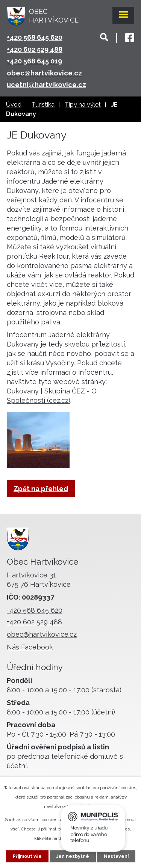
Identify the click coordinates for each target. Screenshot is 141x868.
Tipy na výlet (83, 105)
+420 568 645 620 (35, 37)
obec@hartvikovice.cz (44, 73)
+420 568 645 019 (34, 61)
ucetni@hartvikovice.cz (46, 85)
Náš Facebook (30, 647)
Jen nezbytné (73, 856)
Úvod (14, 105)
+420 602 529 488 (35, 49)
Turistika (43, 105)
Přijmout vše (27, 856)
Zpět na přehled (41, 489)
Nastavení (116, 856)
